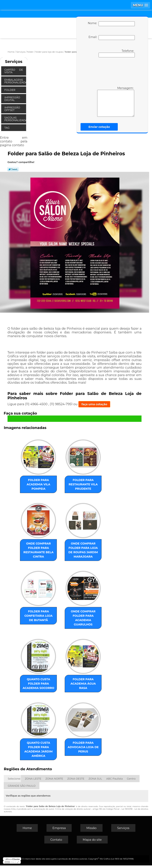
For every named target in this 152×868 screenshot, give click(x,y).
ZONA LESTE (33, 781)
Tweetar (13, 169)
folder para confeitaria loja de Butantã (40, 617)
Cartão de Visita (14, 71)
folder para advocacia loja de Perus (81, 750)
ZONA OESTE (76, 781)
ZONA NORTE (54, 781)
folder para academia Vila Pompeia (40, 483)
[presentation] (111, 71)
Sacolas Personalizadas (15, 119)
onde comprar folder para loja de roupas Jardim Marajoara (81, 550)
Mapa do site (92, 842)
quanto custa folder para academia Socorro (40, 685)
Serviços (14, 62)
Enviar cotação (99, 127)
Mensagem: (110, 102)
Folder (10, 90)
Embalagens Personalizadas (15, 81)
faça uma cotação (94, 404)
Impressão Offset (12, 109)
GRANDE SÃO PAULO (22, 788)
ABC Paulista (114, 781)
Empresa (59, 831)
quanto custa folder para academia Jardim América (40, 752)
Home (27, 831)
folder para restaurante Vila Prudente (81, 483)
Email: (112, 38)
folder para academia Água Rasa (81, 683)
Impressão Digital (12, 99)
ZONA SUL (95, 781)
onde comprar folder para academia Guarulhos (81, 619)
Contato (56, 842)
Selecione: (14, 781)
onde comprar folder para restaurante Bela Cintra (40, 548)
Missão (91, 831)
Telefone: (117, 53)
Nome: (111, 24)
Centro (131, 781)
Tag (7, 128)
